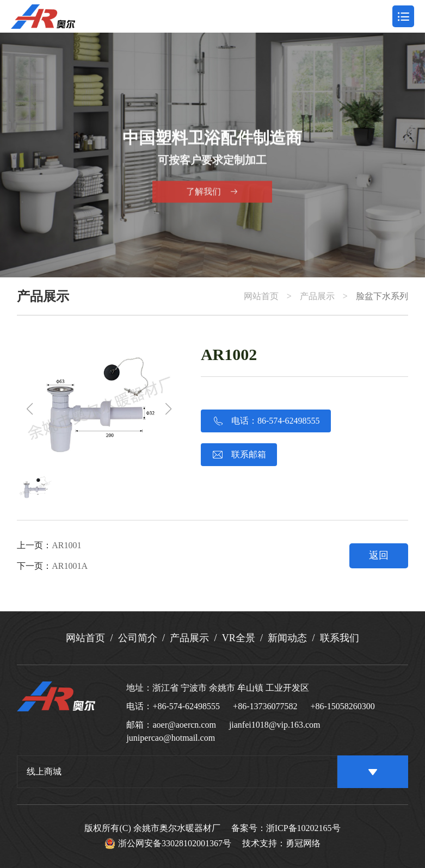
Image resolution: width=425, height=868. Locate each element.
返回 (379, 555)
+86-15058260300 (342, 706)
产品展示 (317, 296)
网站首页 (261, 296)
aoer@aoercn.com (184, 725)
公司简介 (138, 638)
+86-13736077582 (265, 706)
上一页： (49, 545)
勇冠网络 (303, 844)
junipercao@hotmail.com (171, 738)
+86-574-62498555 (186, 706)
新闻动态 (287, 638)
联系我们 (340, 638)
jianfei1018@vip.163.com (275, 725)
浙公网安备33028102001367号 (168, 844)
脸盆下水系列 (382, 296)
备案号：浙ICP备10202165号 (286, 828)
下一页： (52, 566)
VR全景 (239, 638)
